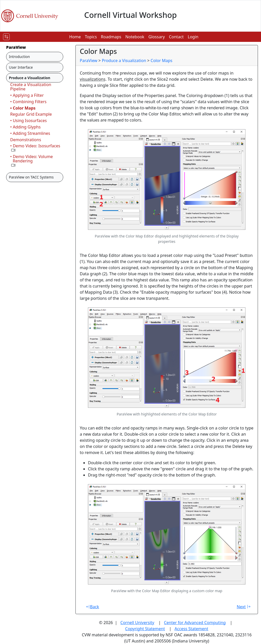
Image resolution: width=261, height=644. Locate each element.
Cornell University (137, 623)
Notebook (135, 37)
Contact (176, 37)
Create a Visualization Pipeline (31, 87)
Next (244, 607)
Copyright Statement (145, 629)
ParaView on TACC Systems (31, 177)
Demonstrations (26, 140)
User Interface (21, 67)
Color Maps (161, 61)
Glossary (157, 37)
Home (75, 37)
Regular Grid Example (31, 114)
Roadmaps (111, 37)
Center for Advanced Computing (195, 623)
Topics (91, 37)
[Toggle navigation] (6, 37)
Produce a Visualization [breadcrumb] (124, 61)
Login (193, 37)
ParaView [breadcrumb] (89, 61)
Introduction (19, 57)
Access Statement (191, 629)
